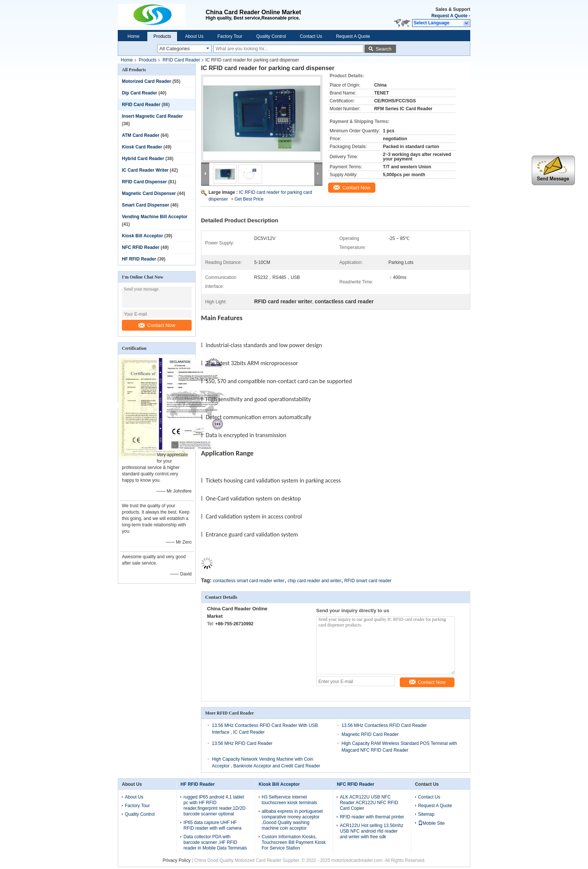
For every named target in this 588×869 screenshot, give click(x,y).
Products (162, 36)
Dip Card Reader (139, 93)
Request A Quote (449, 16)
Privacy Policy (177, 860)
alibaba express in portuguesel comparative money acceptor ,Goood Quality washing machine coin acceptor (292, 820)
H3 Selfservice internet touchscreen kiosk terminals (289, 800)
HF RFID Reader (139, 259)
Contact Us (311, 36)
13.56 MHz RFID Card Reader (242, 743)
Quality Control (271, 36)
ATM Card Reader (141, 135)
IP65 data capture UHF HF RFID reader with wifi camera (212, 825)
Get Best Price (249, 199)
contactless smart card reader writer (249, 581)
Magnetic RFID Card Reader (370, 734)
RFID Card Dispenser (144, 182)
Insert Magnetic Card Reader (152, 116)
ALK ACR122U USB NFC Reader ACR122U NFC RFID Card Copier (369, 803)
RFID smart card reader (368, 581)
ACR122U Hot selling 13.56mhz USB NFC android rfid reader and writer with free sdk (371, 831)
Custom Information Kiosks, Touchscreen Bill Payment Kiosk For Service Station (294, 842)
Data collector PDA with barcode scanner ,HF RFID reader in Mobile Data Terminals (215, 842)
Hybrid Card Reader (143, 159)
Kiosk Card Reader (142, 147)
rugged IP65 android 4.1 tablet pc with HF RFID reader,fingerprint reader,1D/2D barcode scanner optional (214, 805)
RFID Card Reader (181, 60)
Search (384, 49)
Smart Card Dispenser (145, 205)
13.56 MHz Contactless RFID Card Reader (384, 725)
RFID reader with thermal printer (372, 817)
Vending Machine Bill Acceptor (155, 217)
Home (133, 36)
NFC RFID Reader (141, 247)
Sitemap (426, 814)
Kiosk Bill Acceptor (142, 236)
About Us (194, 36)
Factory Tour (230, 36)
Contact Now (157, 325)
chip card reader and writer (314, 581)
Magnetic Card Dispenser (149, 193)
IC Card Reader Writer (145, 170)
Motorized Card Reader (146, 81)
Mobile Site (431, 823)
